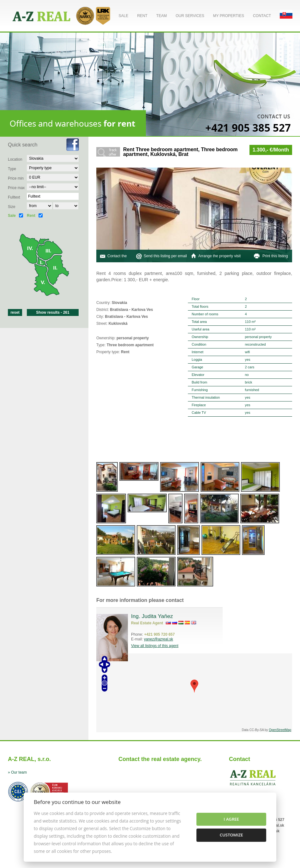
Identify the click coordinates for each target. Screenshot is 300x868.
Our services (190, 16)
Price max (16, 188)
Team (162, 16)
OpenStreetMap (280, 730)
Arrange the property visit (219, 256)
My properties (229, 16)
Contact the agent (117, 262)
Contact (262, 16)
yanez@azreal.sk (159, 639)
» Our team (17, 772)
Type (12, 169)
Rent (142, 16)
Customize (231, 835)
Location (15, 159)
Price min (16, 178)
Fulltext (14, 197)
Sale (123, 16)
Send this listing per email (165, 256)
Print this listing (275, 256)
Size (12, 207)
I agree (231, 819)
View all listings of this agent (155, 646)
